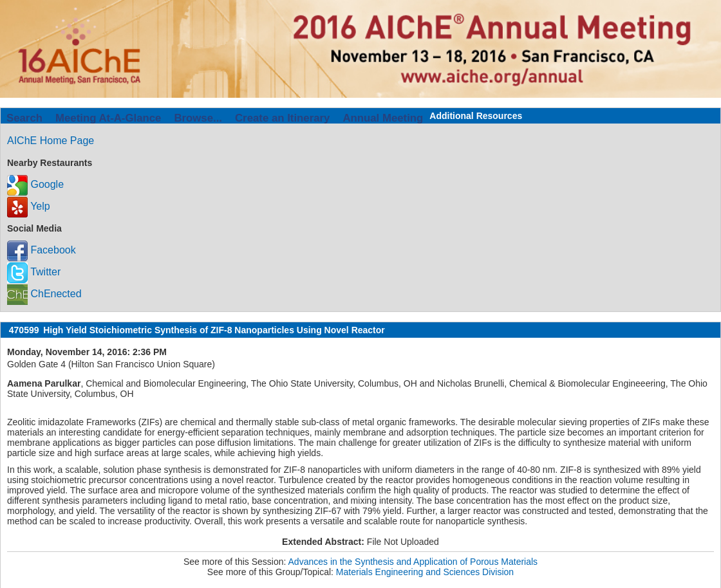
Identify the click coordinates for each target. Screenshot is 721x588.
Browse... (198, 118)
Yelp (29, 206)
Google (35, 184)
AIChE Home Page (51, 141)
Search (24, 118)
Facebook (42, 250)
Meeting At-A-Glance (108, 118)
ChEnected (44, 294)
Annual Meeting (383, 118)
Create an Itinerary (282, 118)
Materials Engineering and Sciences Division (425, 572)
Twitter (34, 272)
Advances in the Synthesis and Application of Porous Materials (413, 562)
